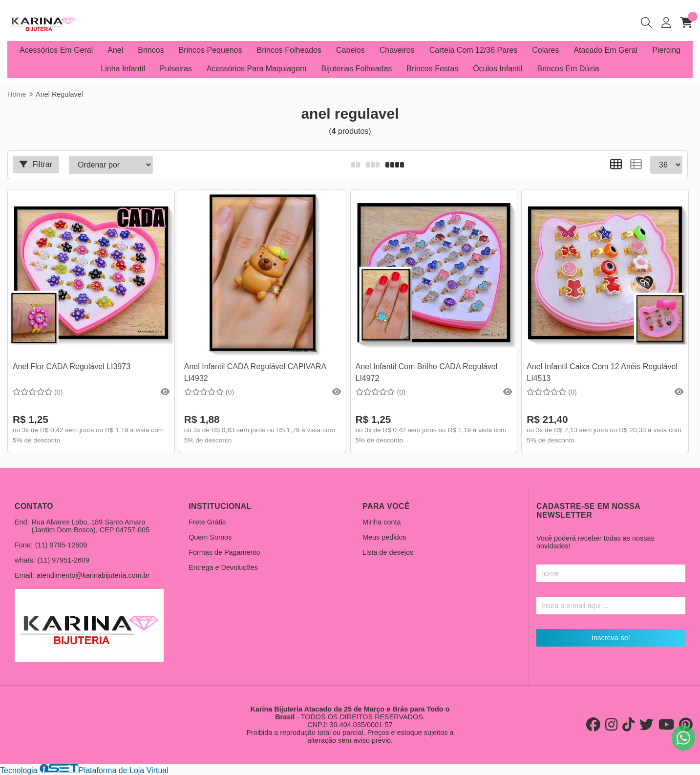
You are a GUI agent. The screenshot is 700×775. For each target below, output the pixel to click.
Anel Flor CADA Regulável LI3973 (72, 367)
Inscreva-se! (611, 638)
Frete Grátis (207, 522)
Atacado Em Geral (605, 50)
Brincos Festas (432, 69)
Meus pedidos (384, 537)
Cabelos (350, 50)
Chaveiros (397, 50)
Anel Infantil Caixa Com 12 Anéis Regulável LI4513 (602, 372)
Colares (545, 50)
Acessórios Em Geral (56, 50)
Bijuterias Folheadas (356, 69)
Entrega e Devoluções (223, 567)
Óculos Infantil (498, 69)
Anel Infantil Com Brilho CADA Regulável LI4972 (427, 372)
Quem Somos (210, 537)
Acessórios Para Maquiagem (257, 69)
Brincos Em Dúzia (568, 69)
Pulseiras (176, 69)
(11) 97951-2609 (64, 560)
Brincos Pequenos (211, 50)
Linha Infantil (123, 69)
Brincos (151, 50)
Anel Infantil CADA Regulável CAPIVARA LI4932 (255, 372)
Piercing (666, 50)
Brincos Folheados (289, 50)
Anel (115, 50)
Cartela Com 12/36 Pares (474, 50)
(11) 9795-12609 (61, 545)
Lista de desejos (388, 552)
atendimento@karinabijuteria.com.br (93, 575)
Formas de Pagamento (224, 552)
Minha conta (382, 522)
